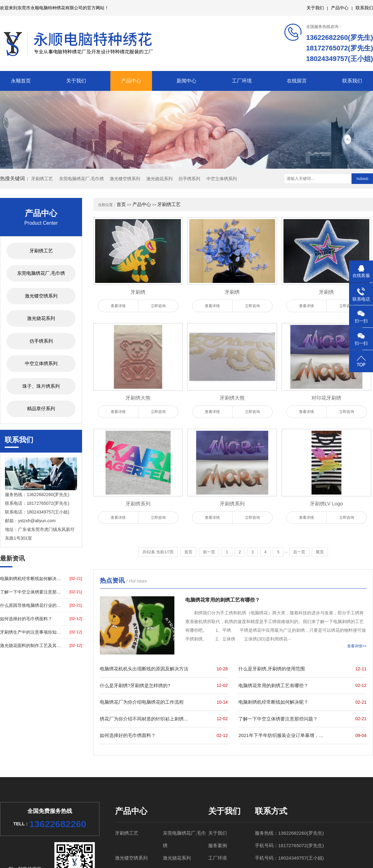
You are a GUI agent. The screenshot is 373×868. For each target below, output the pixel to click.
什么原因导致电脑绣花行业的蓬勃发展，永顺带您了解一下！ (31, 605)
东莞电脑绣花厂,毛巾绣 (81, 179)
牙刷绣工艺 (42, 179)
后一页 (299, 552)
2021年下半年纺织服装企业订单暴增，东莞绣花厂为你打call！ (283, 735)
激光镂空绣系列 (125, 179)
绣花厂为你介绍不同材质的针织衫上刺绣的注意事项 (145, 719)
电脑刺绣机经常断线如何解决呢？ (31, 579)
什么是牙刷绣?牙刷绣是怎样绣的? (135, 685)
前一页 (209, 552)
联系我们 (364, 8)
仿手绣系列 (189, 179)
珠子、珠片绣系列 (41, 386)
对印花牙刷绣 (326, 398)
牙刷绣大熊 (138, 398)
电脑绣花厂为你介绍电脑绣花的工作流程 (142, 702)
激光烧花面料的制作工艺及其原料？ (31, 645)
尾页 (320, 552)
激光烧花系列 (159, 179)
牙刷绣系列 (138, 504)
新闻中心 (186, 81)
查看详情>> (357, 646)
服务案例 (218, 845)
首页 (121, 204)
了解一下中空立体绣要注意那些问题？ (31, 592)
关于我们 (315, 8)
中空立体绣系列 (222, 179)
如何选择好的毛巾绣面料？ (26, 619)
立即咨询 (158, 306)
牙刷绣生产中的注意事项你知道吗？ (31, 632)
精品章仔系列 (41, 408)
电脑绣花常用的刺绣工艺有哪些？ (273, 685)
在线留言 (297, 81)
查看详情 (118, 306)
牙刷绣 (138, 292)
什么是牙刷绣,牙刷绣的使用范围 (272, 669)
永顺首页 (21, 81)
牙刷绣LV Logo (326, 504)
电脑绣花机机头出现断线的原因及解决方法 (144, 669)
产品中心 (340, 8)
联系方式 (271, 811)
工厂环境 (242, 81)
